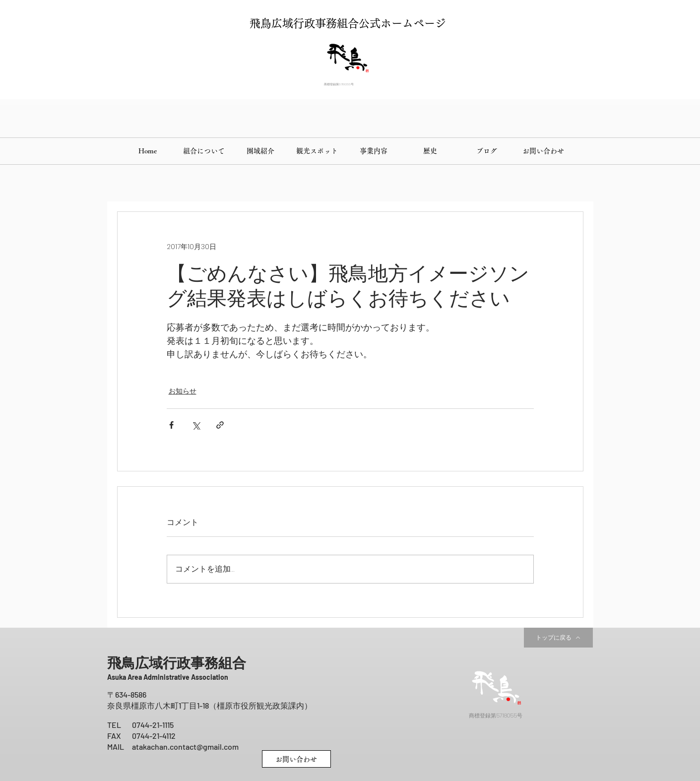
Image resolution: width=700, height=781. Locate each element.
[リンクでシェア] (220, 425)
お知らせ (183, 391)
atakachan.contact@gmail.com (185, 747)
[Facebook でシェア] (171, 425)
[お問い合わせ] (296, 759)
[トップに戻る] (558, 638)
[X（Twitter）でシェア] (196, 425)
